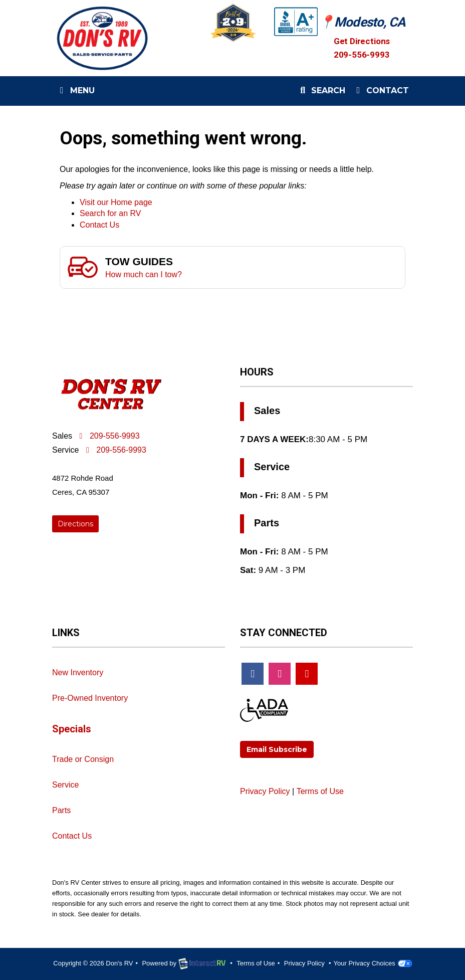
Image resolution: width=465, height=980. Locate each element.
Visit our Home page (116, 202)
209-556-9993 (362, 55)
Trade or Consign (83, 759)
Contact (381, 93)
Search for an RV (110, 213)
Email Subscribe (277, 749)
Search (321, 93)
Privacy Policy (265, 791)
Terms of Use (320, 791)
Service (65, 785)
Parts (61, 810)
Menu (77, 93)
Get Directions (363, 41)
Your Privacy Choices (373, 963)
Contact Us (99, 225)
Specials (72, 729)
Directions (75, 524)
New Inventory (78, 672)
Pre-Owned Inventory (90, 698)
